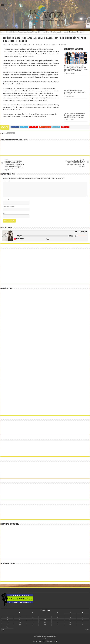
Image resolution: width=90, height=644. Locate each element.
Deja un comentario (51, 44)
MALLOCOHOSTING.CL (49, 636)
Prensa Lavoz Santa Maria (11, 44)
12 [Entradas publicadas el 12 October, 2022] (32, 620)
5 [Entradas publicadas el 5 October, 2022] (32, 617)
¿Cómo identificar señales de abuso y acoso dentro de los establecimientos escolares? (75, 115)
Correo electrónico (9, 207)
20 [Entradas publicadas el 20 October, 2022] (45, 622)
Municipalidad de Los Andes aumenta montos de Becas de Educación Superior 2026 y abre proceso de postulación (76, 68)
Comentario (6, 181)
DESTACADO (11, 133)
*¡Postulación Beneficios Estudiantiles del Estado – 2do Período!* (75, 92)
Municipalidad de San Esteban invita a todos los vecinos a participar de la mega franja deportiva (74, 163)
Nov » (87, 630)
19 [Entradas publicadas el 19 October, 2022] (32, 622)
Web (4, 213)
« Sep (3, 630)
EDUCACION (10, 32)
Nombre (6, 200)
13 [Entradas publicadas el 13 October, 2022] (45, 620)
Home (2, 32)
